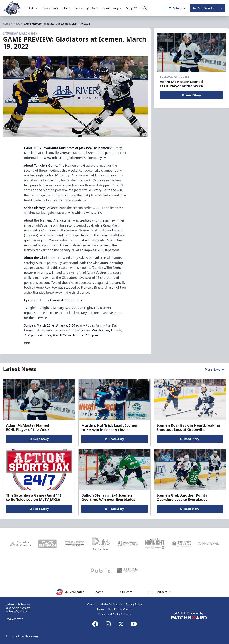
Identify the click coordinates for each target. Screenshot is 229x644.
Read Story (191, 95)
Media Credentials (111, 604)
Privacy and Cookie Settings (115, 614)
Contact (92, 604)
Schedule (177, 8)
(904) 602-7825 (14, 619)
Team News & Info (56, 8)
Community (112, 8)
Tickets (32, 8)
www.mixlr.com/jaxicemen (63, 158)
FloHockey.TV (96, 158)
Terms (100, 609)
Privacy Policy (134, 604)
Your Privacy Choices (120, 609)
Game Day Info (87, 8)
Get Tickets (204, 8)
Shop (131, 8)
